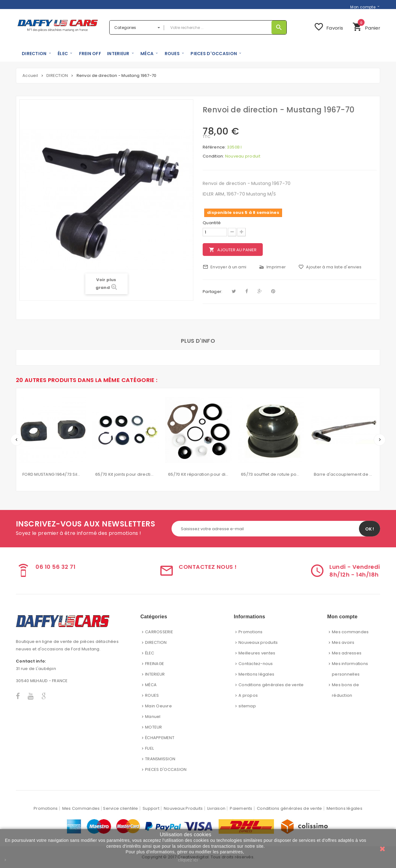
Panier (366, 26)
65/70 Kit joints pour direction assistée (125, 474)
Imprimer (272, 267)
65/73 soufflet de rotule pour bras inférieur (271, 474)
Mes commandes (350, 632)
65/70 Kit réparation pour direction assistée (198, 474)
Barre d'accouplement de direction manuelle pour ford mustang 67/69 (344, 474)
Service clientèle (120, 808)
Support (151, 808)
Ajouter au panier (233, 250)
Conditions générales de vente (271, 685)
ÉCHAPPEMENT (160, 738)
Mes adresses (347, 653)
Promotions (251, 632)
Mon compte (363, 7)
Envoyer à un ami (224, 267)
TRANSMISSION (160, 759)
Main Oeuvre (158, 706)
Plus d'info (198, 341)
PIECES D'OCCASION (166, 769)
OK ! (370, 529)
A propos (248, 695)
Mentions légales (256, 674)
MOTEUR (154, 727)
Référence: (214, 147)
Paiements (241, 808)
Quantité (212, 223)
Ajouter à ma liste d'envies (330, 267)
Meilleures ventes (257, 653)
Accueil (30, 75)
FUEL (149, 748)
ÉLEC (150, 653)
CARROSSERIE (159, 632)
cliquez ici (188, 860)
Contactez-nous (256, 664)
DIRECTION (156, 642)
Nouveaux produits (258, 642)
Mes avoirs (343, 642)
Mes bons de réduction (345, 690)
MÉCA (151, 685)
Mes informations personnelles (350, 669)
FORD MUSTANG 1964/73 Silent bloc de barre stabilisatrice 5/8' (53, 474)
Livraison (216, 808)
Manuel (153, 717)
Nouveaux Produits (183, 808)
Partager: (212, 292)
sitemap (247, 706)
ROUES (152, 695)
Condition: (213, 156)
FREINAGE (155, 664)
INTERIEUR (155, 674)
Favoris (328, 27)
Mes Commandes (81, 808)
